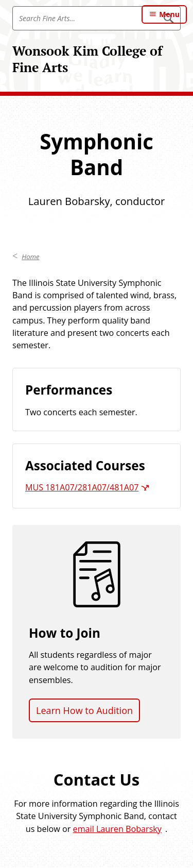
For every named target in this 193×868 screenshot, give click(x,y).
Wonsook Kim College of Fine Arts (87, 59)
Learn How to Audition (84, 710)
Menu (169, 14)
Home (30, 257)
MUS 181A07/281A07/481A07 (82, 487)
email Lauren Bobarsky (117, 829)
